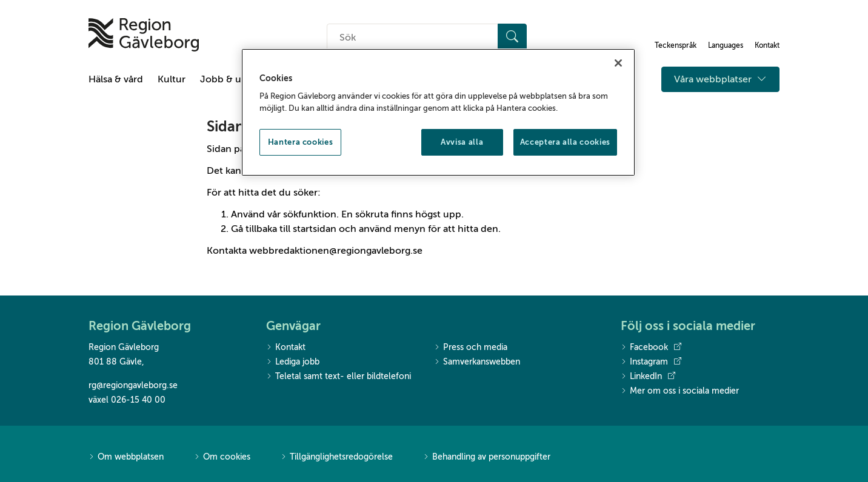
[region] (438, 113)
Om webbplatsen (126, 457)
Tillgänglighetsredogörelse (337, 457)
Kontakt (286, 348)
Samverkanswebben (477, 362)
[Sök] (512, 38)
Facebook (651, 348)
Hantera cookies (301, 142)
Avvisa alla (462, 142)
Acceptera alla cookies (565, 142)
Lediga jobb (293, 362)
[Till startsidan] (144, 35)
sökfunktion (310, 214)
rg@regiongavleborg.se (133, 385)
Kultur (172, 79)
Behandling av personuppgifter (487, 457)
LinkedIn (648, 377)
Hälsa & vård (116, 79)
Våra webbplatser (720, 79)
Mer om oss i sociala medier (680, 391)
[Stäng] (618, 63)
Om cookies (222, 457)
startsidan (315, 229)
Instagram (651, 362)
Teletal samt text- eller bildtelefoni (339, 377)
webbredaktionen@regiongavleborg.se (336, 251)
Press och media (471, 348)
